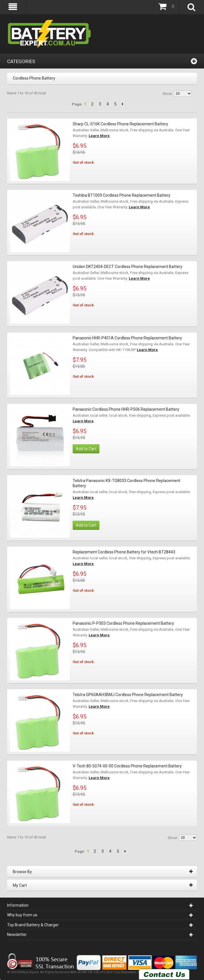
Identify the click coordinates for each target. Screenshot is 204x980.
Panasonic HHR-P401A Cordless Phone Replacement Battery (127, 338)
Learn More (99, 136)
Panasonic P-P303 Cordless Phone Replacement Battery (123, 623)
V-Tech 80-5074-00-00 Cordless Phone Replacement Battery (127, 766)
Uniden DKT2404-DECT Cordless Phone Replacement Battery (127, 267)
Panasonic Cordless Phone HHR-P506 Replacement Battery (126, 409)
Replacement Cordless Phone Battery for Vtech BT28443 (124, 552)
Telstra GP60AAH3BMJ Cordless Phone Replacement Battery (128, 695)
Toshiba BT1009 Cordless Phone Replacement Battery (122, 195)
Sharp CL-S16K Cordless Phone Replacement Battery (120, 124)
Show (167, 94)
